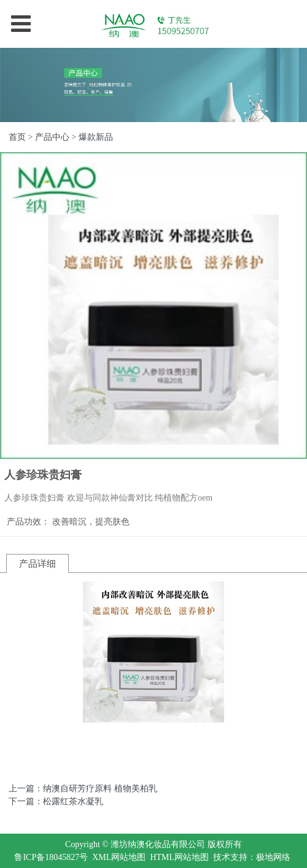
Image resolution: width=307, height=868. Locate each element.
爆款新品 (96, 137)
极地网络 (273, 857)
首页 (17, 137)
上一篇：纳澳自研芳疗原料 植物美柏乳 (83, 789)
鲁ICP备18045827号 (51, 857)
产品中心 (52, 137)
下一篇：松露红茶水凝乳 (56, 801)
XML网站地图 (119, 857)
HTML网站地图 (179, 857)
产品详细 (37, 563)
